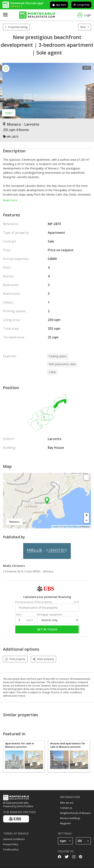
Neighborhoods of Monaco (75, 813)
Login (84, 15)
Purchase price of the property (34, 602)
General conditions (14, 839)
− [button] (87, 520)
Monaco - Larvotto (21, 124)
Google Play (81, 5)
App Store (59, 5)
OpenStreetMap (70, 527)
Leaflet (55, 527)
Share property (43, 659)
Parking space (58, 356)
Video (9, 113)
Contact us (66, 808)
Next (85, 27)
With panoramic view (62, 364)
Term (18, 614)
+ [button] (87, 515)
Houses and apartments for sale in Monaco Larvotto (68, 745)
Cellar (52, 372)
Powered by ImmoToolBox (18, 806)
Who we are (67, 803)
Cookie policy (11, 849)
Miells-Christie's (14, 566)
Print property (15, 659)
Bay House (56, 448)
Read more (10, 200)
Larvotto (55, 439)
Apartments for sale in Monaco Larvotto (20, 745)
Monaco (48, 571)
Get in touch (47, 629)
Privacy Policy (11, 844)
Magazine (65, 823)
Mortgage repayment (49, 614)
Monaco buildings (70, 818)
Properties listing (16, 27)
